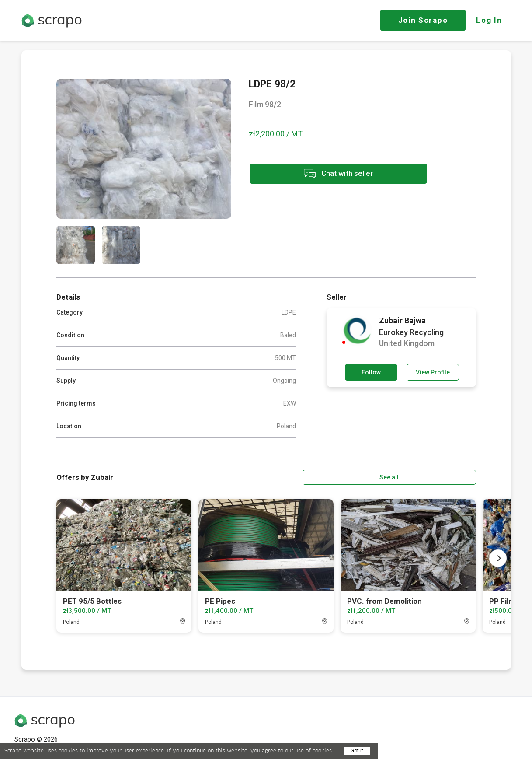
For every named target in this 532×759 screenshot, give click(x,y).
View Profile (433, 372)
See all (451, 476)
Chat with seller (327, 174)
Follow (371, 372)
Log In (489, 20)
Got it (357, 751)
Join (423, 20)
